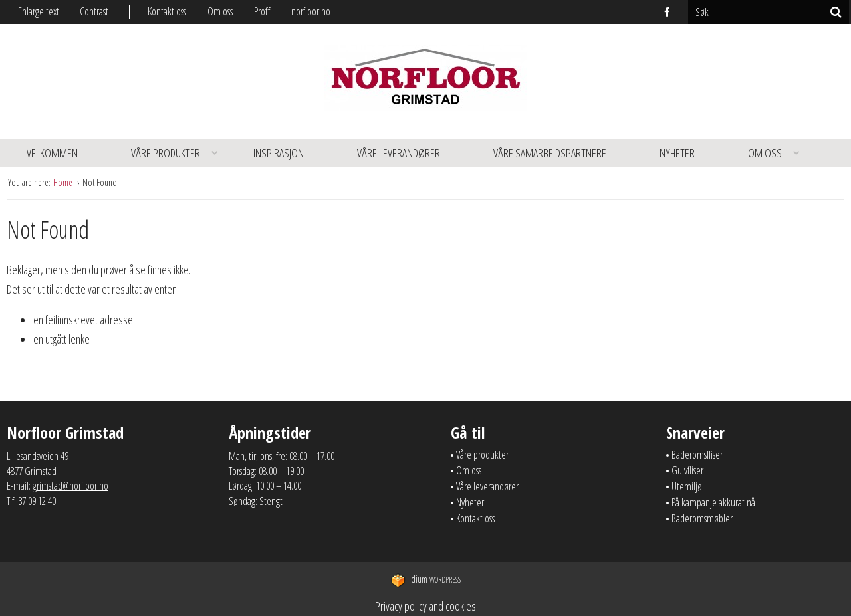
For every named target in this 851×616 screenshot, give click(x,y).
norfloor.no (311, 11)
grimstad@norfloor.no (70, 486)
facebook (668, 12)
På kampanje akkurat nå (713, 502)
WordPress (426, 580)
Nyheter (677, 153)
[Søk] (836, 12)
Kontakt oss (167, 11)
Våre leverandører (399, 153)
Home (64, 182)
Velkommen (52, 153)
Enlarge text (39, 11)
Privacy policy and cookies (425, 606)
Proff (262, 11)
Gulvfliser (687, 470)
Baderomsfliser (697, 455)
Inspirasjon (279, 153)
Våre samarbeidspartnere (550, 153)
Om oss (220, 11)
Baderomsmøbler (702, 518)
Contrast (94, 11)
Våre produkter (179, 153)
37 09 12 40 (37, 501)
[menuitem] (178, 12)
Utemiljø (687, 486)
